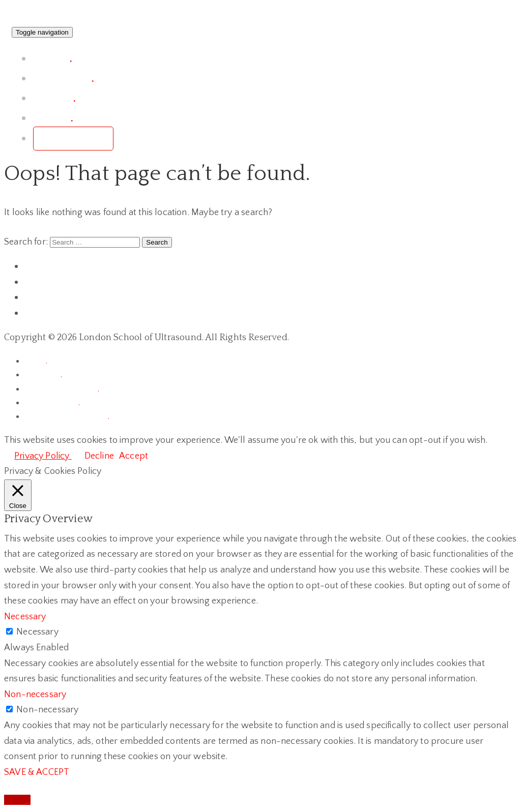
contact (53, 118)
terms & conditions (62, 389)
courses (54, 98)
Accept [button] (134, 456)
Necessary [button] (25, 617)
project (52, 59)
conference (63, 79)
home (36, 361)
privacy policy (52, 403)
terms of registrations (67, 416)
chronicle (43, 375)
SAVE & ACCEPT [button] (37, 772)
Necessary (37, 632)
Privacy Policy (43, 456)
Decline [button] (99, 456)
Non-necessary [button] (35, 695)
